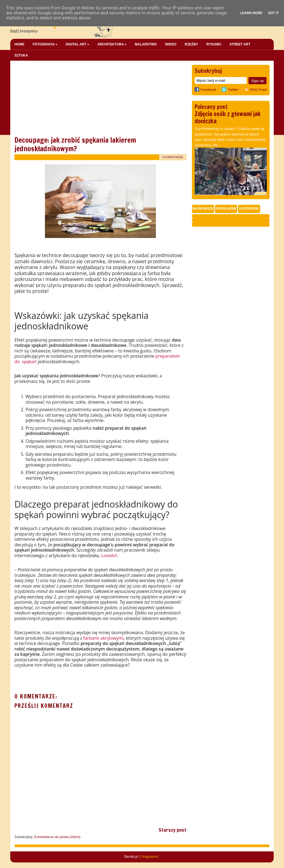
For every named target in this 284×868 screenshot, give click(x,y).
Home (19, 44)
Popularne (226, 209)
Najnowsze (203, 209)
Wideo (171, 44)
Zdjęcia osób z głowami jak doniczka (228, 117)
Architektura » (112, 44)
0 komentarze (173, 157)
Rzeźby (191, 44)
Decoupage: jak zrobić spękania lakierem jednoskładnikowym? (75, 144)
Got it (273, 13)
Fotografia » (45, 44)
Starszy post (173, 830)
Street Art (240, 44)
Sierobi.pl (131, 857)
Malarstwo (146, 44)
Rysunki (214, 44)
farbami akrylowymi (103, 638)
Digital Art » (77, 44)
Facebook (206, 90)
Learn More (251, 13)
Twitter (233, 90)
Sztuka (21, 55)
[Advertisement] (56, 99)
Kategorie (249, 209)
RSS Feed (258, 90)
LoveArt (109, 555)
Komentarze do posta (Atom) (57, 837)
